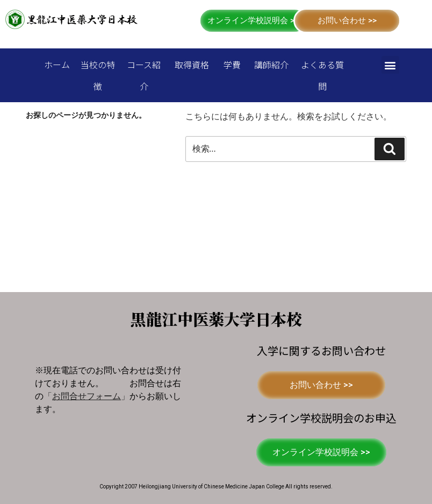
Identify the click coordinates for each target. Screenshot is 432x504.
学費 (232, 65)
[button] (253, 21)
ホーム (57, 65)
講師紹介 (271, 65)
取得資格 (192, 65)
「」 (87, 396)
